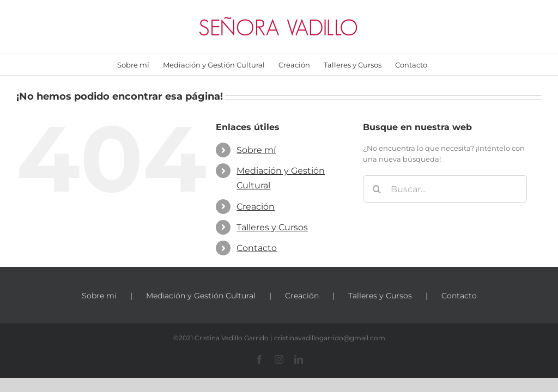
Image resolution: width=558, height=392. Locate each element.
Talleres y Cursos (272, 227)
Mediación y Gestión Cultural (201, 296)
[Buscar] (377, 189)
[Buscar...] (445, 189)
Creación (256, 207)
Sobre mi (99, 296)
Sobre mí (256, 150)
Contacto (257, 248)
